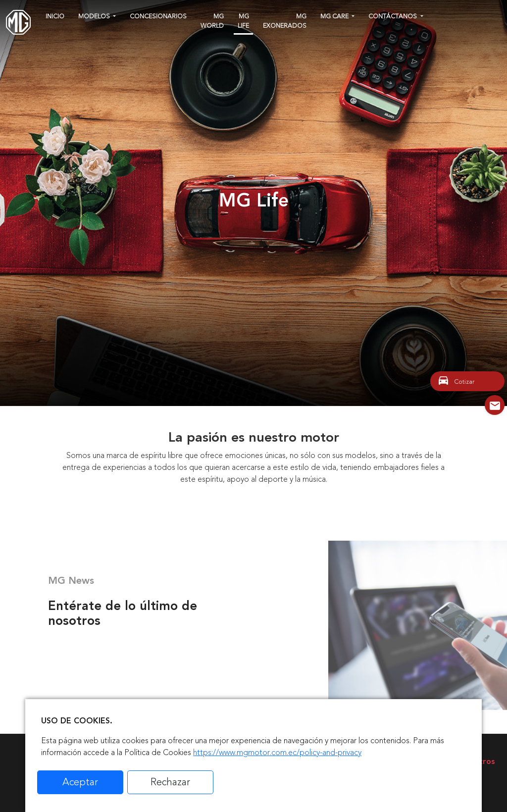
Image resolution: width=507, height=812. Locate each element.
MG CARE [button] (335, 17)
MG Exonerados (285, 21)
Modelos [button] (95, 17)
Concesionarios (158, 17)
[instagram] (451, 15)
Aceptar (80, 782)
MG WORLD (212, 21)
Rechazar (170, 782)
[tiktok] (435, 29)
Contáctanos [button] (393, 17)
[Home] (18, 22)
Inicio (55, 17)
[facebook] (434, 15)
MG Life (243, 21)
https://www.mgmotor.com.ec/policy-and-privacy (277, 753)
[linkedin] (488, 15)
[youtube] (470, 15)
